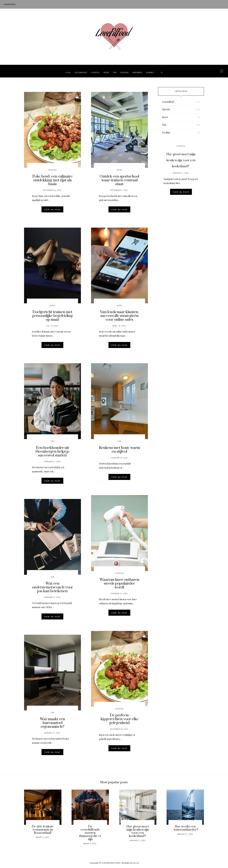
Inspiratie (137, 73)
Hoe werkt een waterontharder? (186, 828)
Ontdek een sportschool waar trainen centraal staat (119, 180)
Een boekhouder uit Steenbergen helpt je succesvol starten (52, 452)
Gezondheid (81, 73)
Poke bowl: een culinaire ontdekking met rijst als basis (52, 180)
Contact (150, 73)
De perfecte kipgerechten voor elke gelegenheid (119, 719)
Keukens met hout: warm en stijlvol (119, 450)
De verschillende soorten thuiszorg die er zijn (90, 833)
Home (68, 73)
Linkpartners (10, 4)
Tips (115, 73)
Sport (106, 73)
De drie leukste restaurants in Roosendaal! (43, 830)
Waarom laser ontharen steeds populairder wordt (119, 584)
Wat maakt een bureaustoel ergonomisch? (52, 723)
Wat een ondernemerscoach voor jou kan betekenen (52, 587)
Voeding (125, 73)
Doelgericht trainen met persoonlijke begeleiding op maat (52, 316)
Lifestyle (95, 73)
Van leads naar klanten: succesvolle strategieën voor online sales (119, 316)
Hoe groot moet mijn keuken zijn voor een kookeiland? (181, 160)
